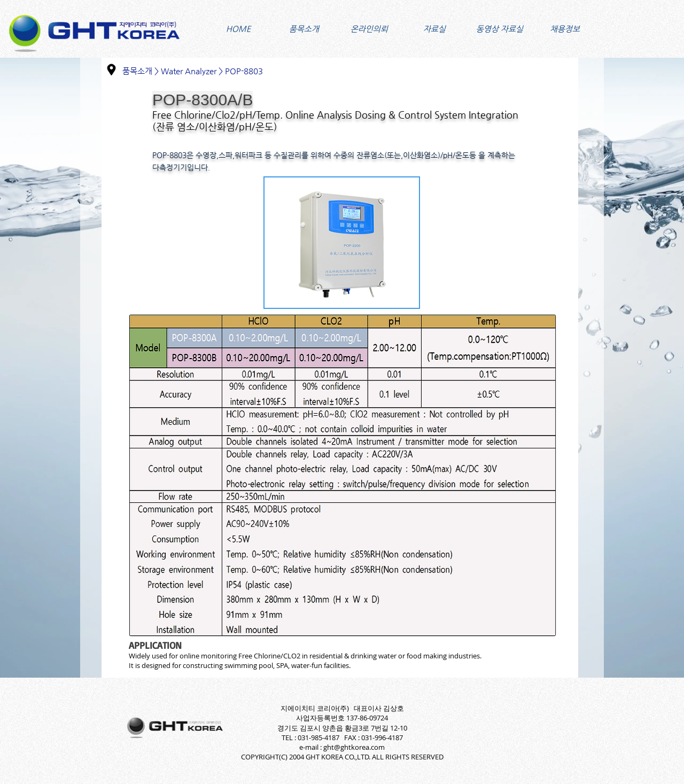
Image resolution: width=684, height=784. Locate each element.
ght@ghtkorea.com (354, 747)
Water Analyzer (189, 71)
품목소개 (137, 71)
